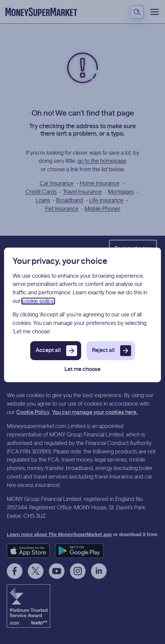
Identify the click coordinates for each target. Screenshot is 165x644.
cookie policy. (38, 301)
